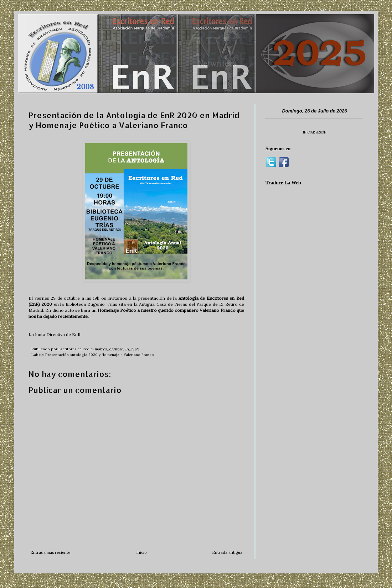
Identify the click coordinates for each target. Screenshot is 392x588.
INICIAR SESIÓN (315, 132)
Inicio (141, 552)
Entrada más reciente (50, 552)
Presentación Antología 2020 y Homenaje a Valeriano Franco (100, 355)
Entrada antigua (227, 552)
